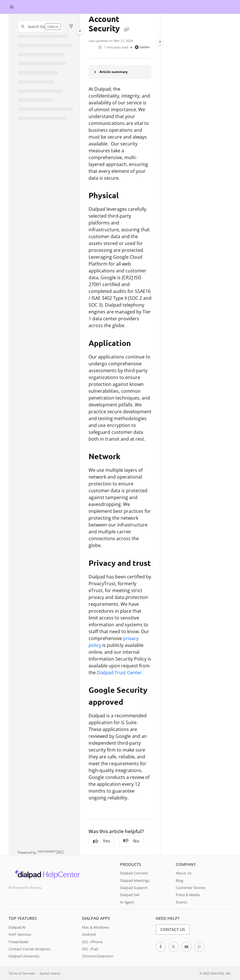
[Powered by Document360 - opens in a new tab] (41, 852)
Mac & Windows (96, 927)
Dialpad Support (134, 888)
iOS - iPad (90, 949)
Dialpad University (24, 956)
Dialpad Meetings (135, 880)
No (131, 841)
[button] (40, 27)
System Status (50, 973)
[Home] (12, 7)
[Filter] (71, 27)
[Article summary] (120, 72)
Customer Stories (190, 888)
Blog (179, 880)
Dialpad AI (17, 927)
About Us (184, 873)
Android (89, 934)
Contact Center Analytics (29, 949)
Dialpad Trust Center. (120, 673)
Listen (142, 47)
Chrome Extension (98, 956)
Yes (102, 841)
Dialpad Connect (134, 873)
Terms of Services (22, 973)
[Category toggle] (80, 31)
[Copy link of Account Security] (126, 29)
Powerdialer (19, 942)
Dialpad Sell (130, 895)
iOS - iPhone (92, 942)
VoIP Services (20, 934)
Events (181, 902)
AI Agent (127, 902)
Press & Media (188, 895)
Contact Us (173, 929)
